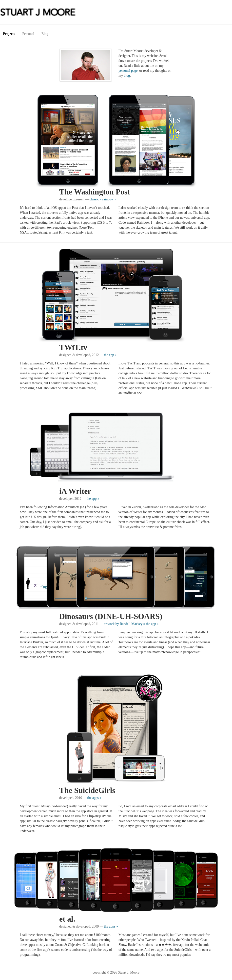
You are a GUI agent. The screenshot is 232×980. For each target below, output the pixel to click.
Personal (28, 34)
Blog (45, 34)
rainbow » (109, 199)
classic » (96, 199)
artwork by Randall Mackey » (125, 624)
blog (127, 76)
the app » (110, 355)
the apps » (94, 798)
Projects (9, 34)
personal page (128, 71)
